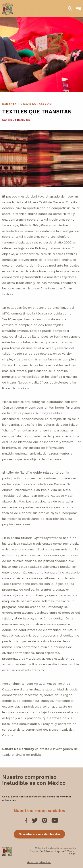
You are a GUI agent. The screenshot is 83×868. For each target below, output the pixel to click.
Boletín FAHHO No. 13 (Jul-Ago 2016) (27, 104)
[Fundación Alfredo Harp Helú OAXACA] (7, 7)
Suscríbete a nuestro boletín (39, 834)
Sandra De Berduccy (18, 749)
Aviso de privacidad (39, 862)
